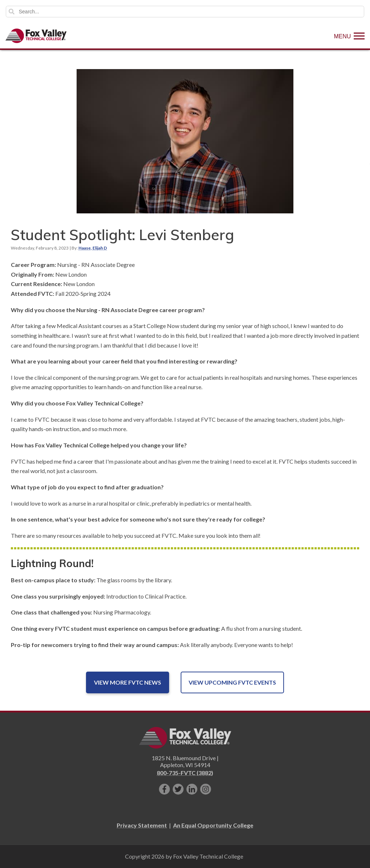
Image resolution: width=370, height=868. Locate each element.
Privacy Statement (142, 825)
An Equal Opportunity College (213, 825)
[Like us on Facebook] (164, 789)
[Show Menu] (349, 36)
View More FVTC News (128, 682)
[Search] (185, 12)
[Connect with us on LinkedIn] (192, 789)
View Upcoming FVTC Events (232, 682)
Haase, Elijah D (93, 248)
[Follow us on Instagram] (206, 789)
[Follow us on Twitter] (178, 789)
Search (12, 12)
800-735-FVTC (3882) (185, 773)
